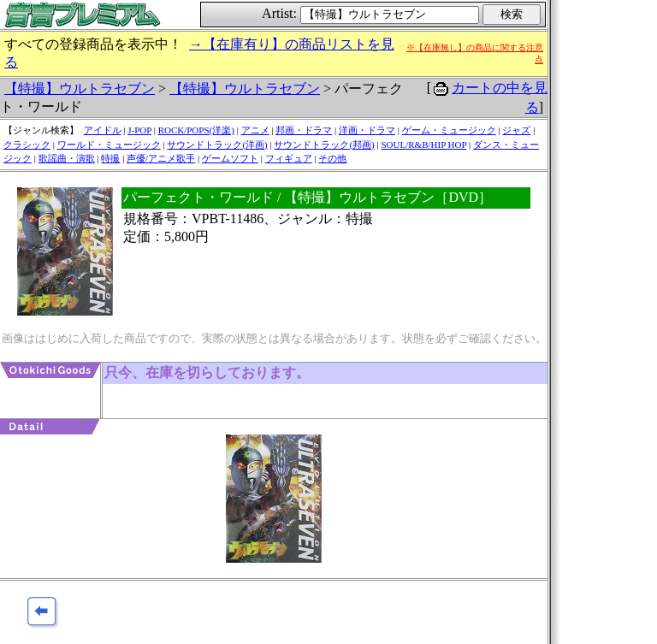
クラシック (27, 145)
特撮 (110, 158)
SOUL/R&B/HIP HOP (423, 145)
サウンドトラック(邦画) (324, 145)
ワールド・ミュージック (109, 145)
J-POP (139, 130)
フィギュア (289, 158)
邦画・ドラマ (304, 130)
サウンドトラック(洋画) (217, 145)
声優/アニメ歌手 (161, 158)
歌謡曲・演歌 (67, 158)
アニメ (255, 130)
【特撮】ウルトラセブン (80, 89)
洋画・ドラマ (367, 130)
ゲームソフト (230, 158)
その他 (332, 158)
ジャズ (516, 130)
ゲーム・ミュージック (449, 130)
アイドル (103, 130)
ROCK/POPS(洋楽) (196, 130)
